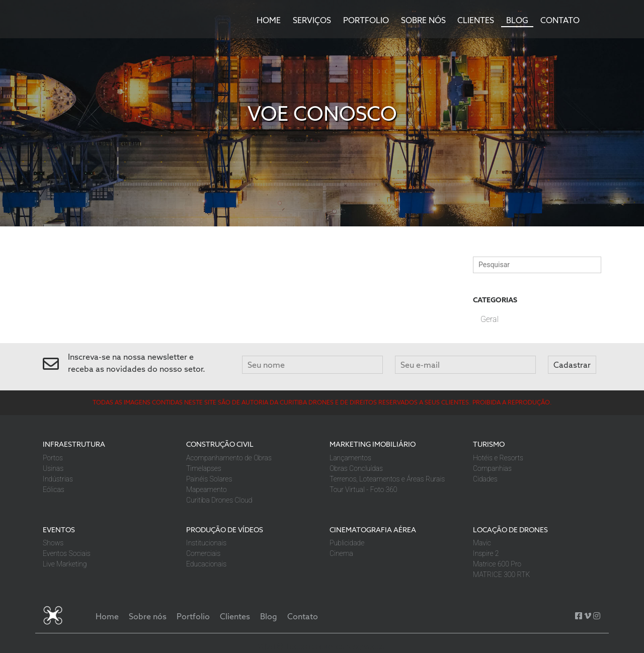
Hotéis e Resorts (498, 458)
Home (269, 20)
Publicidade (347, 543)
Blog (517, 20)
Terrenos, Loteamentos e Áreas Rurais (387, 479)
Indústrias (58, 479)
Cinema (341, 553)
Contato (560, 20)
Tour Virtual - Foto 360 (363, 489)
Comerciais (203, 553)
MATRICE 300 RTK (501, 575)
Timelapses (204, 468)
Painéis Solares (209, 479)
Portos (53, 458)
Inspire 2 (486, 553)
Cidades (485, 479)
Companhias (492, 468)
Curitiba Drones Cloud (219, 500)
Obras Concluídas (356, 468)
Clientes (476, 20)
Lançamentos (350, 458)
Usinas (53, 468)
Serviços (312, 20)
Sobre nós (423, 20)
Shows (53, 543)
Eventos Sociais (67, 553)
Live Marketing (65, 564)
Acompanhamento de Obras (229, 458)
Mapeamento (207, 489)
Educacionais (206, 564)
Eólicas (54, 489)
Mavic (482, 543)
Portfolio (366, 20)
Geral (490, 319)
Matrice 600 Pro (497, 564)
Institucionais (206, 543)
